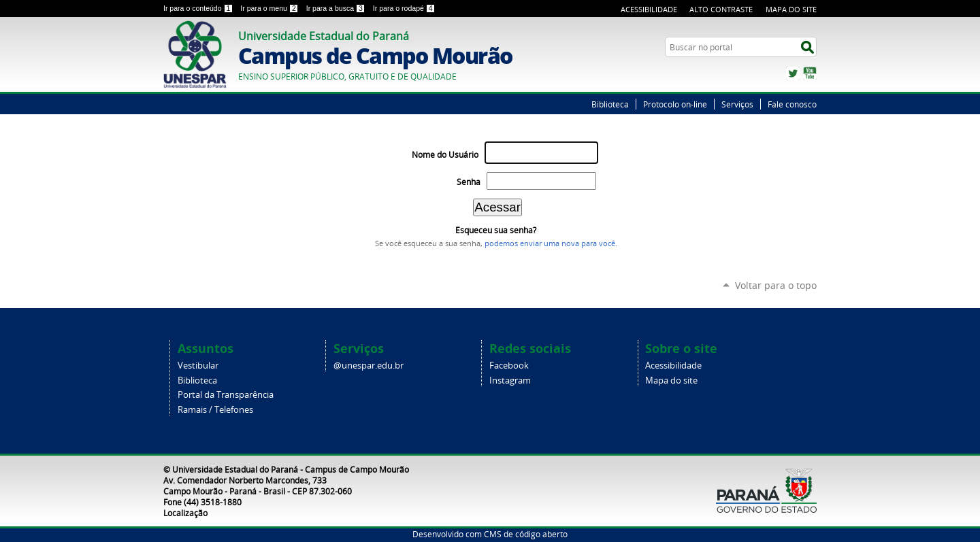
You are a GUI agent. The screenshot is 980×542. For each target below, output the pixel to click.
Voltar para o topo (776, 285)
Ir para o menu (270, 8)
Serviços (737, 104)
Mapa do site (671, 380)
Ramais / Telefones (215, 410)
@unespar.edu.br (369, 366)
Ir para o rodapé (404, 8)
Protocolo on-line (675, 104)
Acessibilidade (649, 9)
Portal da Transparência (226, 395)
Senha (469, 182)
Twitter (793, 73)
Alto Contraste (721, 9)
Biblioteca (610, 104)
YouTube (810, 73)
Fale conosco (792, 104)
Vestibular (198, 366)
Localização (185, 513)
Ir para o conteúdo (199, 8)
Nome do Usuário (445, 155)
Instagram (510, 380)
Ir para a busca (337, 8)
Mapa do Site (791, 9)
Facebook (509, 366)
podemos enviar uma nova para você (550, 243)
